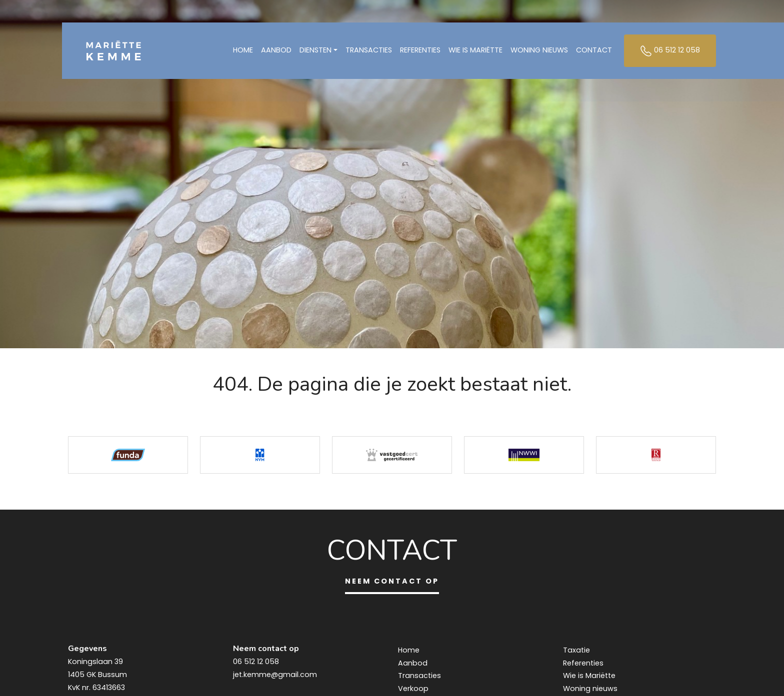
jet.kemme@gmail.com (275, 675)
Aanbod (276, 51)
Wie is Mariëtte (475, 51)
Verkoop (413, 689)
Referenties (420, 51)
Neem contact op (392, 581)
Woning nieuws (539, 51)
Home (243, 51)
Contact (594, 51)
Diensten (315, 51)
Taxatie (576, 650)
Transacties (369, 51)
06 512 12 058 (670, 52)
